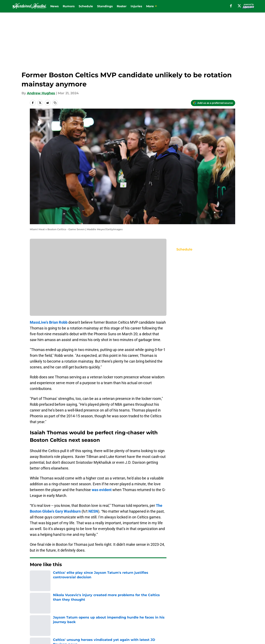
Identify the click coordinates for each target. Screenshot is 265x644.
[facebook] (231, 6)
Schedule (86, 6)
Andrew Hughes (41, 93)
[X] (239, 6)
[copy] (55, 103)
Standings (105, 6)
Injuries (136, 6)
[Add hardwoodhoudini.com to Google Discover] (213, 103)
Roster (122, 6)
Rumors (69, 6)
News (54, 6)
